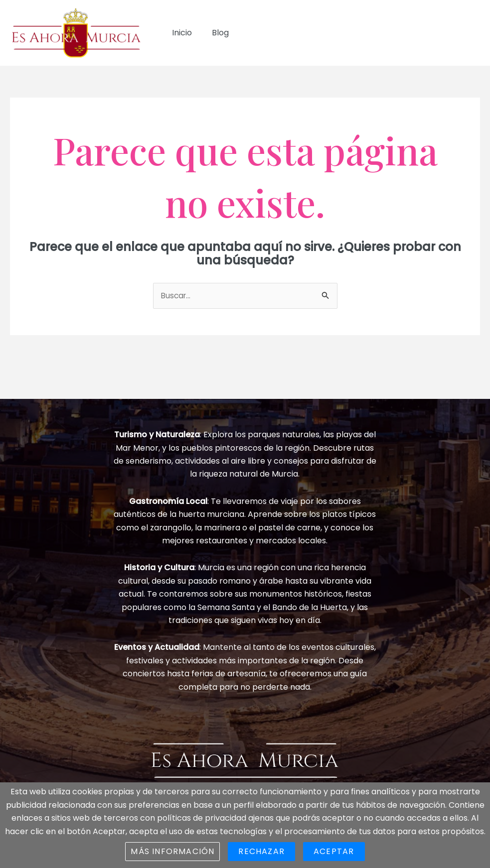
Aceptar (334, 851)
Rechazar (261, 851)
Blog (214, 33)
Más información (172, 851)
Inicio (180, 33)
